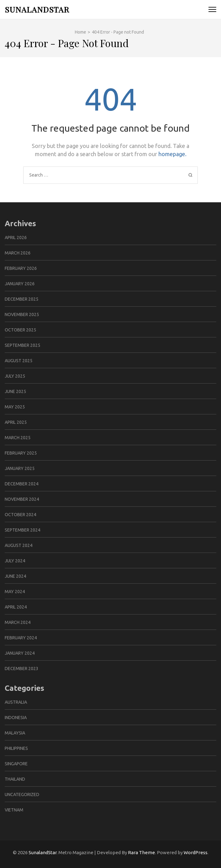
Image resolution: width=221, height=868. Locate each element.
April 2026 (16, 237)
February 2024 (21, 638)
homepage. (172, 154)
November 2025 (22, 314)
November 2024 (22, 499)
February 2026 (21, 268)
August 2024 (19, 545)
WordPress (196, 852)
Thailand (15, 779)
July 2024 (15, 561)
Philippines (16, 748)
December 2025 (22, 299)
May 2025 (15, 407)
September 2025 (22, 345)
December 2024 (22, 484)
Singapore (16, 764)
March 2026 (18, 253)
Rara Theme (141, 852)
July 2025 (15, 376)
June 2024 (15, 576)
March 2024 (18, 622)
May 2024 (15, 592)
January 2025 (20, 468)
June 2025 (15, 391)
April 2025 (16, 422)
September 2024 (22, 530)
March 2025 (18, 438)
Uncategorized (22, 794)
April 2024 (16, 607)
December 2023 (22, 669)
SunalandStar (37, 9)
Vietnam (14, 810)
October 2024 (20, 515)
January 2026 (20, 284)
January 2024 (20, 653)
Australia (16, 702)
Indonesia (16, 718)
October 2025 (20, 330)
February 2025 (21, 453)
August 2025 (19, 361)
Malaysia (15, 733)
